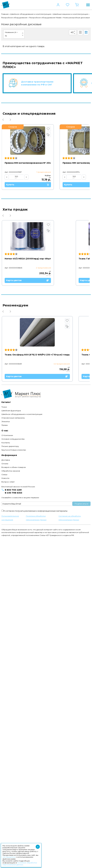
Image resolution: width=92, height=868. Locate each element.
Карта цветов (28, 337)
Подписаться (81, 833)
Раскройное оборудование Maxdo (45, 18)
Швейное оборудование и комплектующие (31, 14)
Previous (3, 120)
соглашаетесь (9, 857)
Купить (28, 185)
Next (10, 120)
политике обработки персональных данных (20, 864)
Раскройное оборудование (14, 18)
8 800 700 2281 (13, 819)
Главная (5, 14)
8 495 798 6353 (13, 822)
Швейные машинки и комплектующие (70, 14)
